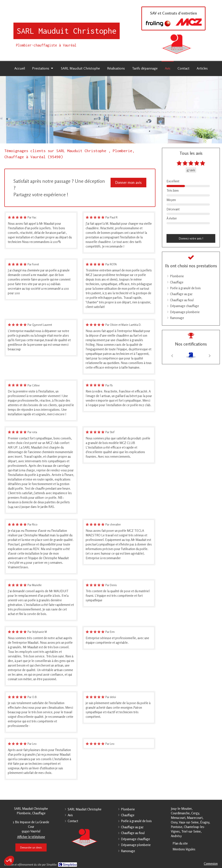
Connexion (211, 864)
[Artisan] (191, 355)
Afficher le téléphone (31, 837)
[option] (191, 355)
